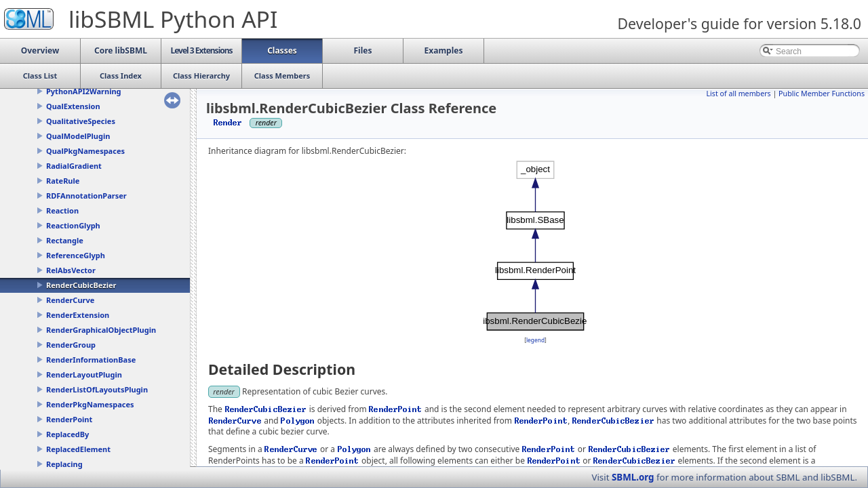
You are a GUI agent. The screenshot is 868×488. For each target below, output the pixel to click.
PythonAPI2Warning (84, 91)
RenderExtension (78, 315)
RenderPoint (69, 419)
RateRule (63, 181)
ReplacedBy (67, 434)
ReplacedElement (78, 449)
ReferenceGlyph (76, 255)
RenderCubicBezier (81, 285)
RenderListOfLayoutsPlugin (97, 389)
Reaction (62, 210)
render (224, 391)
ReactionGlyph (73, 225)
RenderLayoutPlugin (84, 374)
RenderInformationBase (91, 360)
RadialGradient (74, 166)
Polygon (298, 421)
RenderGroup (71, 345)
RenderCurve (70, 300)
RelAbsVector (71, 270)
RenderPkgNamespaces (90, 404)
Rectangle (65, 240)
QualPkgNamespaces (85, 151)
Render (228, 122)
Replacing (64, 464)
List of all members (738, 94)
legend (535, 340)
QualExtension (73, 106)
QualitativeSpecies (81, 121)
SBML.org (633, 477)
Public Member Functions (822, 94)
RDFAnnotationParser (86, 196)
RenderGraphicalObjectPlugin (101, 330)
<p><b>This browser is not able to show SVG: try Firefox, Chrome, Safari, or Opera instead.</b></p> (536, 246)
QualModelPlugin (78, 136)
